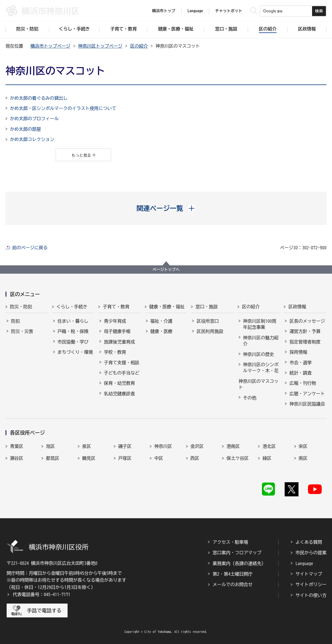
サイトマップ (309, 574)
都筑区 (53, 458)
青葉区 (17, 446)
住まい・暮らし (73, 321)
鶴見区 (89, 458)
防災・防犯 (21, 307)
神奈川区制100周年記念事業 (260, 324)
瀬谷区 (17, 458)
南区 (303, 458)
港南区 (233, 446)
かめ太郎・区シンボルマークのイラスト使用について (63, 108)
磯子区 (125, 446)
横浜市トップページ (50, 46)
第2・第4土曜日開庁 (233, 574)
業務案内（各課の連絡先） (239, 563)
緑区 (267, 458)
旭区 (50, 446)
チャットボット (229, 11)
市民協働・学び (73, 342)
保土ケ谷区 (238, 458)
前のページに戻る (30, 248)
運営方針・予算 (305, 331)
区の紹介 (139, 46)
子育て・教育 (116, 307)
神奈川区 (163, 446)
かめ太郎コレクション (32, 139)
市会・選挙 (300, 363)
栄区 (303, 446)
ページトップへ (166, 270)
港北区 (269, 446)
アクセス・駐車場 (230, 542)
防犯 (16, 321)
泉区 (87, 446)
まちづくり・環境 (75, 352)
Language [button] (195, 11)
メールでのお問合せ (233, 584)
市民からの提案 (311, 553)
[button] (166, 208)
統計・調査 (300, 373)
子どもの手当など (122, 373)
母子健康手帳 (117, 331)
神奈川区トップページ (100, 46)
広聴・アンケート (307, 394)
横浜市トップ (164, 11)
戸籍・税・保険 (73, 331)
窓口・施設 (207, 307)
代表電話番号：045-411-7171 (42, 594)
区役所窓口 (208, 321)
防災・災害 (22, 331)
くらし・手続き (72, 307)
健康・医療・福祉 (167, 307)
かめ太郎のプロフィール (34, 119)
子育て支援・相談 (122, 363)
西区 (195, 458)
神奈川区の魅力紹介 (261, 341)
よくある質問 (309, 542)
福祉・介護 (161, 321)
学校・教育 (115, 352)
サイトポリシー (311, 584)
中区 (159, 458)
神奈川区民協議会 (307, 404)
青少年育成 (115, 321)
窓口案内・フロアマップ (237, 553)
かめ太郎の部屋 (25, 129)
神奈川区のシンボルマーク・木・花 (261, 368)
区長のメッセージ (307, 321)
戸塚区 (125, 458)
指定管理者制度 (305, 342)
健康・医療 (161, 331)
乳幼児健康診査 (119, 394)
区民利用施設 (210, 331)
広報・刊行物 (303, 383)
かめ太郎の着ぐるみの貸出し (39, 98)
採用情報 (298, 352)
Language (304, 563)
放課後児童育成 (119, 342)
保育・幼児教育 (119, 383)
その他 (250, 398)
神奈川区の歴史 (259, 354)
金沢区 (197, 446)
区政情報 (297, 307)
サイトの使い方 (311, 595)
